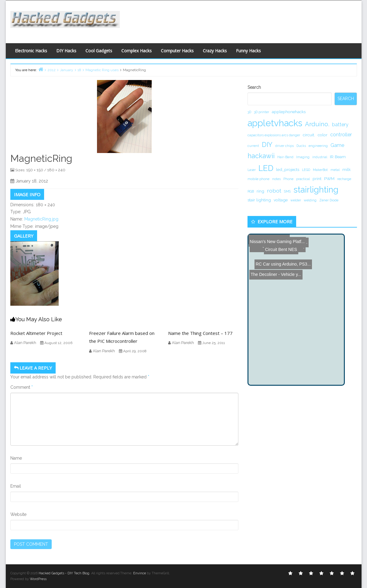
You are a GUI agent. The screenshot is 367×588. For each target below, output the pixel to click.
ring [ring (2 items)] (260, 191)
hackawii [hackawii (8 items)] (261, 156)
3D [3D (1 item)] (249, 112)
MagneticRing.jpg (41, 219)
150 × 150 (35, 170)
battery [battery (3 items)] (340, 125)
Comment (22, 387)
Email (16, 486)
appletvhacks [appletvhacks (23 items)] (275, 123)
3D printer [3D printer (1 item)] (261, 112)
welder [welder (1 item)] (296, 200)
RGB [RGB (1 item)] (251, 191)
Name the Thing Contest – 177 (200, 333)
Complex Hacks (137, 51)
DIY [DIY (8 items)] (267, 144)
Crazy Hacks (215, 51)
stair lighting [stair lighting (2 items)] (259, 200)
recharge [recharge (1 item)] (344, 179)
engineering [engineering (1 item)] (318, 146)
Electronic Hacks (31, 51)
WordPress (38, 579)
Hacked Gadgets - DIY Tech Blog (64, 573)
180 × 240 (56, 170)
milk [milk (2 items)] (346, 169)
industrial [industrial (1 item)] (320, 157)
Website (18, 514)
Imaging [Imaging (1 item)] (303, 157)
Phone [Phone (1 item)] (288, 179)
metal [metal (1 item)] (335, 170)
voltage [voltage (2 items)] (281, 200)
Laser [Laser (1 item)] (252, 170)
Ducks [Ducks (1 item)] (301, 146)
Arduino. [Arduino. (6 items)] (317, 124)
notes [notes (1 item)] (276, 179)
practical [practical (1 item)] (303, 179)
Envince (140, 573)
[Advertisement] (243, 20)
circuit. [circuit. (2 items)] (309, 135)
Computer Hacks (177, 51)
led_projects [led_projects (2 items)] (288, 169)
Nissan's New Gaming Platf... (277, 239)
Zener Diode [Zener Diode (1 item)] (329, 200)
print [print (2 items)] (317, 179)
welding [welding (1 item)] (310, 200)
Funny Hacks (248, 51)
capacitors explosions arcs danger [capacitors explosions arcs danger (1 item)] (274, 135)
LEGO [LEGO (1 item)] (306, 170)
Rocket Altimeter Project (36, 333)
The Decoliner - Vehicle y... (275, 247)
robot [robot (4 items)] (274, 191)
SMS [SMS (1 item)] (287, 191)
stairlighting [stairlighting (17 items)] (316, 190)
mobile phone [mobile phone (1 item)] (258, 179)
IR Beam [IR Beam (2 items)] (338, 157)
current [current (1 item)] (253, 146)
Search (254, 87)
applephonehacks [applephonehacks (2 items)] (289, 112)
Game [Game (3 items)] (337, 145)
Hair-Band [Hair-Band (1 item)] (285, 157)
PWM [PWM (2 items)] (329, 179)
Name (16, 458)
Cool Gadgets (99, 51)
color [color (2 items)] (323, 135)
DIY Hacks (66, 51)
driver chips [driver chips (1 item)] (284, 146)
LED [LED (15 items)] (266, 168)
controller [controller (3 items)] (341, 135)
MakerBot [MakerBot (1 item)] (320, 170)
